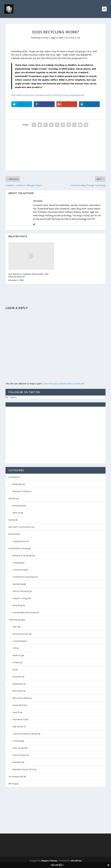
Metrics (16, 513)
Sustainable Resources (24, 612)
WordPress (76, 861)
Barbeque (18, 484)
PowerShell (18, 705)
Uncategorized (16, 776)
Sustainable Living (18, 548)
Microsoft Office (21, 698)
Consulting (18, 641)
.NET (15, 627)
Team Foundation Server (25, 734)
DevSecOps (18, 506)
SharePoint (18, 719)
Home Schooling (21, 591)
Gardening (18, 584)
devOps (12, 498)
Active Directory (21, 634)
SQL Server (18, 726)
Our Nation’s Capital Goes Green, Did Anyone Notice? (28, 275)
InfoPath (17, 677)
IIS (14, 670)
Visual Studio (19, 755)
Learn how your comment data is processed (63, 384)
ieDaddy (45, 38)
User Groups (19, 748)
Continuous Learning (23, 577)
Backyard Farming (22, 555)
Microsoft (18, 691)
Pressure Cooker (21, 491)
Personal (13, 534)
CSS (15, 648)
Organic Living (20, 598)
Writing (12, 784)
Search (16, 712)
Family (12, 520)
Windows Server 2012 (23, 769)
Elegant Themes (49, 861)
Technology (14, 620)
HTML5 (16, 662)
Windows (17, 762)
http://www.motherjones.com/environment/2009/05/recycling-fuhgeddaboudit (48, 95)
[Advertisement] (55, 150)
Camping (17, 563)
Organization (20, 541)
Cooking (13, 477)
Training (17, 741)
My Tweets (11, 397)
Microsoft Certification (20, 527)
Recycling (70, 38)
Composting (19, 570)
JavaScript (18, 684)
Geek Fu (17, 655)
